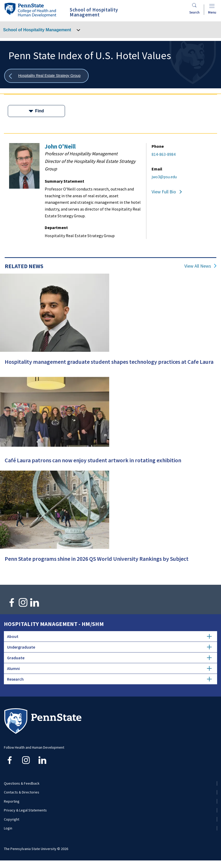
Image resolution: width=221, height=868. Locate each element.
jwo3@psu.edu (164, 177)
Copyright (12, 819)
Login (8, 828)
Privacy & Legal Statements (25, 810)
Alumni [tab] (109, 668)
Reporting (12, 801)
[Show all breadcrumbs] (46, 76)
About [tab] (109, 636)
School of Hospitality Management (37, 30)
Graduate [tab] (109, 658)
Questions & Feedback (22, 783)
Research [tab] (109, 679)
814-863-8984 (164, 154)
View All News (198, 266)
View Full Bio (164, 192)
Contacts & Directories (22, 792)
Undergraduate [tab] (109, 647)
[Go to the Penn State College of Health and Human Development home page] (30, 10)
